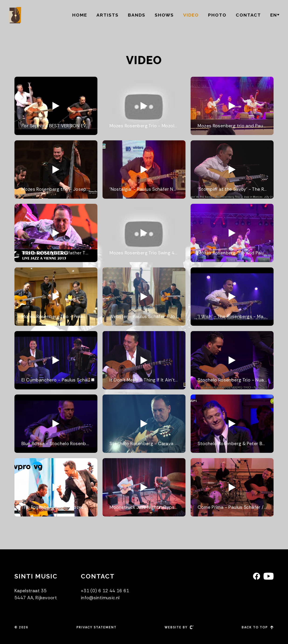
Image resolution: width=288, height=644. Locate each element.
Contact (248, 15)
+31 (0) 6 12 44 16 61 (105, 591)
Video (191, 15)
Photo (217, 15)
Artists (108, 15)
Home (80, 15)
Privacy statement (96, 627)
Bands (137, 15)
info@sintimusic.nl (100, 598)
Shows (164, 15)
